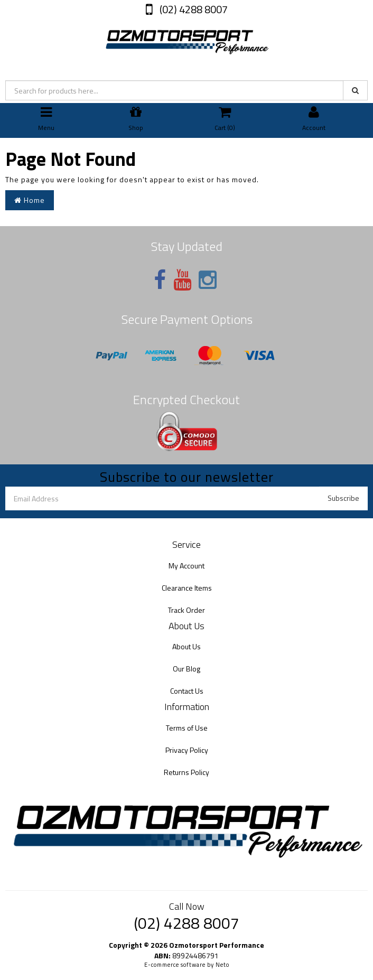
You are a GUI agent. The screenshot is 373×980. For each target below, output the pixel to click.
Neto (222, 965)
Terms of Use (187, 728)
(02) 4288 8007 (193, 9)
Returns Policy (186, 772)
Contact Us (187, 691)
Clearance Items (187, 588)
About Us (186, 646)
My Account (186, 566)
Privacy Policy (187, 750)
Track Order (186, 610)
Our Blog (186, 669)
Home (30, 200)
